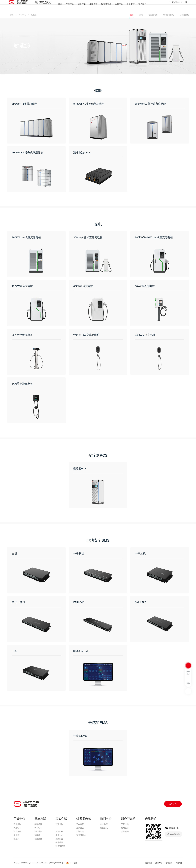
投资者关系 (106, 6)
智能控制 (17, 824)
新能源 (16, 835)
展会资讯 (104, 828)
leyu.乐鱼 (59, 828)
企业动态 (104, 824)
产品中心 (68, 6)
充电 (141, 15)
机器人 (16, 839)
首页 (58, 6)
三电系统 (17, 831)
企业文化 (59, 835)
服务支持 (132, 6)
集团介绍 (93, 6)
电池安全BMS (169, 15)
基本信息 (80, 824)
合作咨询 (125, 831)
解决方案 (81, 6)
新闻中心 (119, 6)
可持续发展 (60, 846)
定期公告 (80, 831)
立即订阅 (173, 804)
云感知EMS (184, 15)
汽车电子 (17, 828)
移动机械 (38, 824)
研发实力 (59, 839)
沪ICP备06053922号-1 (57, 863)
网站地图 (179, 863)
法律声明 (159, 863)
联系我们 (148, 863)
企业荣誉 (59, 842)
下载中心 (125, 824)
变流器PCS (153, 15)
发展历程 (59, 831)
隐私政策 (169, 863)
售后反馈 (125, 828)
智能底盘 (38, 839)
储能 (132, 15)
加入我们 (144, 6)
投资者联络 (81, 835)
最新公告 (59, 824)
